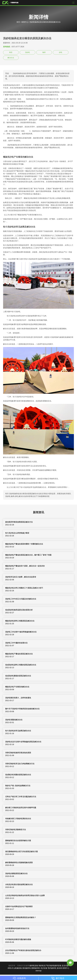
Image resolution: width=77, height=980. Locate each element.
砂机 (61, 52)
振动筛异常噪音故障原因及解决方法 (19, 522)
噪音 (11, 52)
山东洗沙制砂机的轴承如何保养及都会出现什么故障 (25, 895)
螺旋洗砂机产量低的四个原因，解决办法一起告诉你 (25, 566)
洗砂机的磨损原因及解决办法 (16, 874)
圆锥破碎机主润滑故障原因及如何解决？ (21, 917)
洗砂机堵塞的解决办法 (14, 720)
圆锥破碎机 (36, 968)
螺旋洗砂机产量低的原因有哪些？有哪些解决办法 (24, 544)
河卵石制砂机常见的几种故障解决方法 (20, 764)
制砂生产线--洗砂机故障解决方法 (18, 786)
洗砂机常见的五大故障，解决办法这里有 (21, 577)
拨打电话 (58, 978)
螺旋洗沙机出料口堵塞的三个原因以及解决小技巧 (24, 588)
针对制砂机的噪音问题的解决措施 (18, 939)
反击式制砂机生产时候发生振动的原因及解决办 (23, 950)
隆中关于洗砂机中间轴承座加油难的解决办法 (22, 709)
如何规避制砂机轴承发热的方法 (17, 928)
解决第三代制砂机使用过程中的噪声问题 (21, 808)
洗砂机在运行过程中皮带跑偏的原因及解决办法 (23, 742)
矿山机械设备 (17, 968)
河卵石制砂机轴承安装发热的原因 (18, 753)
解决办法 (11, 58)
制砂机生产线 (44, 966)
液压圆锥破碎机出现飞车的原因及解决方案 (22, 852)
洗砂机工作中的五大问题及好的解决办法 (21, 599)
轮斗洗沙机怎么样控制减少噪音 (17, 533)
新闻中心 (25, 22)
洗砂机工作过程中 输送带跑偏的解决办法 (21, 632)
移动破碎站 (27, 968)
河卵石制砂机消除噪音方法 (16, 830)
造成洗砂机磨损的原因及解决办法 (18, 676)
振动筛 (59, 968)
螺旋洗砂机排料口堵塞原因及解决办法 (20, 621)
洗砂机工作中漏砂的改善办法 (16, 643)
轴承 (44, 52)
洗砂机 (27, 52)
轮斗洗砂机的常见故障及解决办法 (18, 731)
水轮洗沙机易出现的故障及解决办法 (19, 884)
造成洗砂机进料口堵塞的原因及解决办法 (21, 665)
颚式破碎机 (52, 968)
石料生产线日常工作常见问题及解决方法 (21, 797)
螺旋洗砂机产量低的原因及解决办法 (19, 654)
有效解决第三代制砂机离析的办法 (18, 819)
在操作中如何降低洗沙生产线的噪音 (19, 906)
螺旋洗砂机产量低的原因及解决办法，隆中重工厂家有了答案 (28, 555)
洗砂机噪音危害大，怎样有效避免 (18, 698)
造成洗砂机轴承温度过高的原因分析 (19, 610)
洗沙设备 (44, 968)
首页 (18, 22)
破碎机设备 (34, 966)
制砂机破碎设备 (55, 966)
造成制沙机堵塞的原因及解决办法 (18, 775)
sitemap (38, 971)
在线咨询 (19, 978)
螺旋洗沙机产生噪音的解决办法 (17, 687)
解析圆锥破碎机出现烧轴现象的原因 (19, 863)
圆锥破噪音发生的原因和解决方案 (18, 841)
